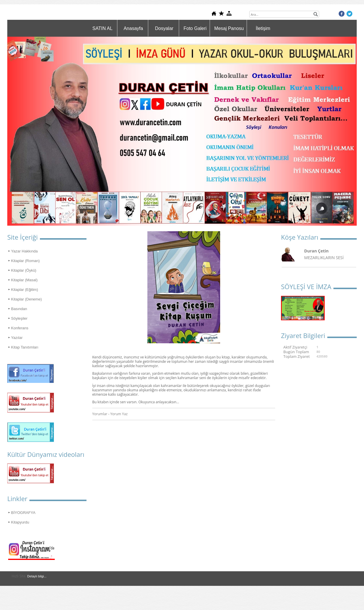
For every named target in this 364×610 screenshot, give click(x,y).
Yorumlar (100, 414)
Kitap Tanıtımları (25, 347)
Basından (19, 309)
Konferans (20, 328)
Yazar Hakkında (24, 251)
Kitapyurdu (20, 522)
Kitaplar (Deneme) (26, 299)
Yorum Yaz (119, 414)
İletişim (263, 28)
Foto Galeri (195, 28)
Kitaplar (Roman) (25, 261)
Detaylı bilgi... (37, 576)
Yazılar (17, 338)
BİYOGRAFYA (23, 513)
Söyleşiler (19, 318)
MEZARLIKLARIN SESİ (324, 258)
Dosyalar (164, 28)
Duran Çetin (317, 251)
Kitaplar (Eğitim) (24, 290)
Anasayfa (133, 28)
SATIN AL (102, 28)
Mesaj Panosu (229, 28)
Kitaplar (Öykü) (24, 270)
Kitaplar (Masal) (24, 280)
